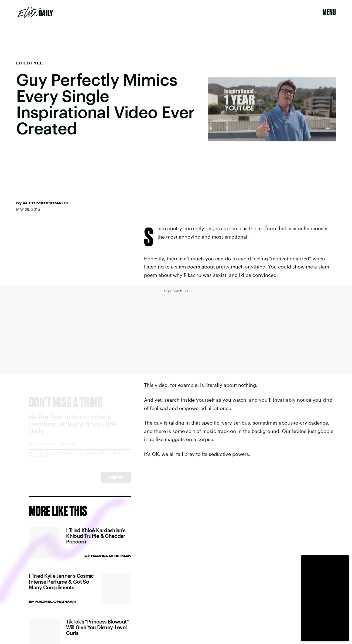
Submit (116, 482)
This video (156, 385)
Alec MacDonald (45, 203)
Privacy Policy (38, 461)
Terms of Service (112, 458)
